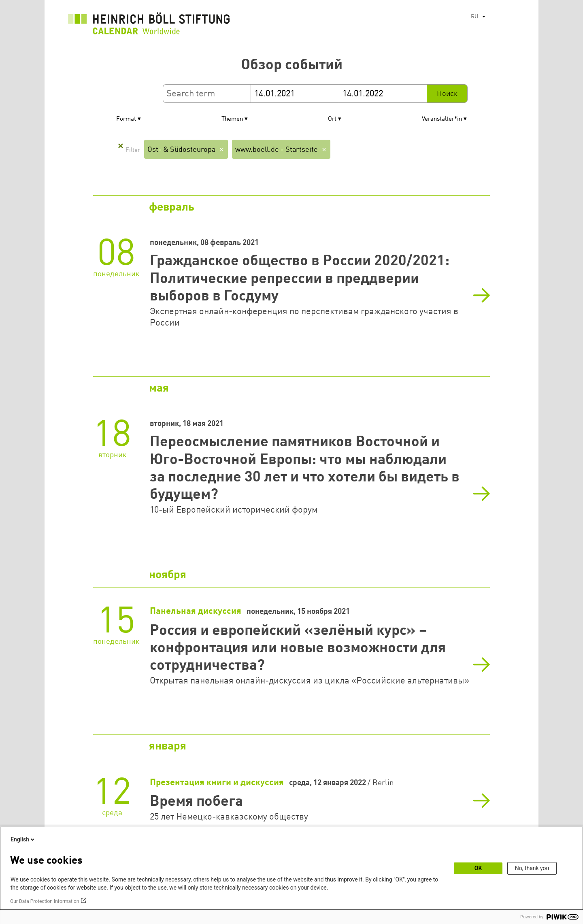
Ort (332, 119)
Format (126, 119)
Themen (232, 119)
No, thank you (532, 868)
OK (478, 868)
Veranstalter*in (442, 119)
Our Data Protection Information (45, 901)
